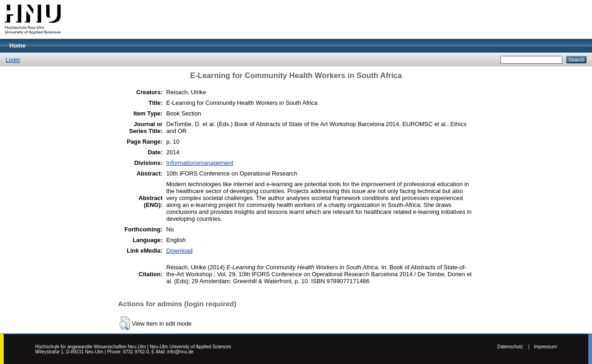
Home (18, 45)
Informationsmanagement (200, 163)
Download (179, 251)
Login (13, 60)
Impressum (546, 347)
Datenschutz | (513, 347)
